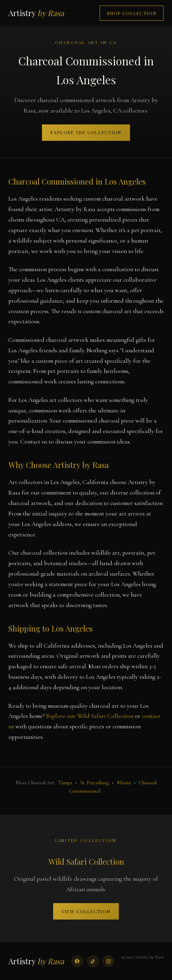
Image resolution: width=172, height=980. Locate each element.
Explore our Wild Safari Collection (90, 716)
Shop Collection (132, 13)
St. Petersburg (95, 783)
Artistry (36, 13)
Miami (124, 783)
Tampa (65, 783)
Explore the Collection (86, 132)
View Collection (86, 911)
